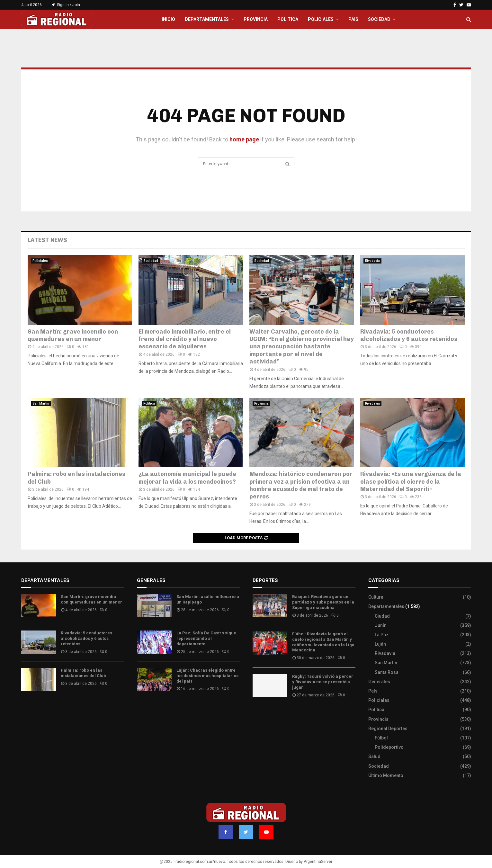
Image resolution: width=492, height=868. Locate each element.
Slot (257, 714)
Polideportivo (389, 747)
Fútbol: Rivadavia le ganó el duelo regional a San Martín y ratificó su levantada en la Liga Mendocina (323, 642)
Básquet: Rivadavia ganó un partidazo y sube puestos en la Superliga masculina (323, 602)
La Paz (382, 635)
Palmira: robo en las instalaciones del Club (83, 673)
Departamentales (207, 19)
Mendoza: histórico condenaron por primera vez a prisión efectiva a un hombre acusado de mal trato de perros (301, 485)
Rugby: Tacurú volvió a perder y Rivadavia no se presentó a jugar (323, 682)
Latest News (47, 240)
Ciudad (382, 616)
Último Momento (386, 775)
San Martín (41, 403)
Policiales (321, 19)
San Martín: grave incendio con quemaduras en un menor (73, 335)
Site (266, 714)
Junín (381, 625)
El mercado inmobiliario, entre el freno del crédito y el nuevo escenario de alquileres (185, 339)
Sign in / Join (66, 5)
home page (244, 139)
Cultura (376, 597)
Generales (379, 682)
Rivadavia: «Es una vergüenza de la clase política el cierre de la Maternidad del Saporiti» (411, 482)
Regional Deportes (388, 729)
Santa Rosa (387, 672)
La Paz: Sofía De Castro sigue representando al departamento (206, 638)
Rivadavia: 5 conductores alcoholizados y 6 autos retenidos (409, 335)
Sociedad (379, 19)
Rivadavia (372, 261)
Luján (380, 644)
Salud (374, 756)
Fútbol (381, 738)
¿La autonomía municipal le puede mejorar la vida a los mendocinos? (187, 478)
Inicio (168, 19)
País (353, 19)
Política (288, 19)
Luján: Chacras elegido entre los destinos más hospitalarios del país (207, 676)
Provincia (256, 19)
